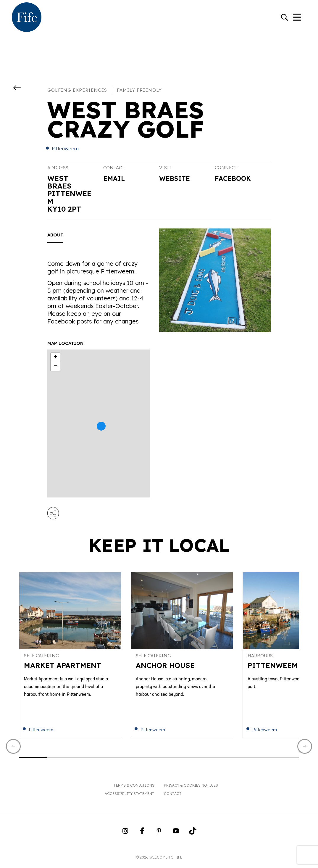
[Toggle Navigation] (297, 18)
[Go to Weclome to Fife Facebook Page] (142, 836)
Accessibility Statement (130, 797)
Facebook (235, 179)
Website (176, 179)
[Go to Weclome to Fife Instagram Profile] (125, 836)
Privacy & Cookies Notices (191, 789)
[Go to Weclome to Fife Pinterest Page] (159, 836)
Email (115, 178)
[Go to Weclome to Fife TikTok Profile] (193, 836)
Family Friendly (139, 90)
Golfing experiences (77, 90)
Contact (173, 797)
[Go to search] (284, 18)
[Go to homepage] (27, 18)
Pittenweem (65, 149)
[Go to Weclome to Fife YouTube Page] (176, 836)
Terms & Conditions (134, 789)
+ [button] (55, 357)
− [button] (55, 366)
